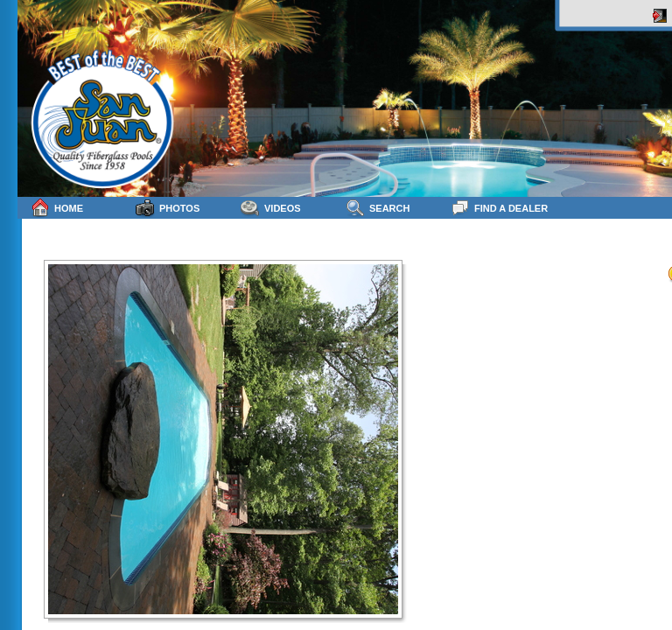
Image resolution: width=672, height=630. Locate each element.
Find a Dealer (499, 208)
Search (378, 208)
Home (57, 208)
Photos (168, 208)
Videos (271, 208)
